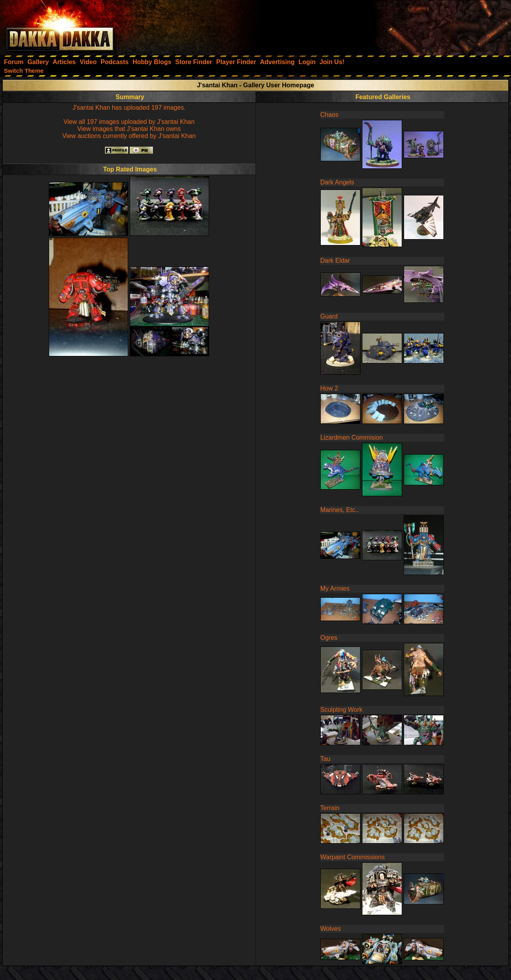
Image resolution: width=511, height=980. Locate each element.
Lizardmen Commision (352, 437)
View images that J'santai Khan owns (129, 129)
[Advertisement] (405, 26)
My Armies (335, 589)
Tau (325, 759)
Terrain (330, 808)
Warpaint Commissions (353, 857)
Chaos (329, 115)
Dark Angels (337, 182)
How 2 (329, 388)
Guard (329, 316)
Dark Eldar (335, 261)
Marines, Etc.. (340, 510)
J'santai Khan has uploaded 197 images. (129, 108)
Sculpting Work (341, 710)
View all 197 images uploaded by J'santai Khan (129, 122)
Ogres (329, 638)
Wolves (331, 929)
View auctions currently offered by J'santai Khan (129, 136)
